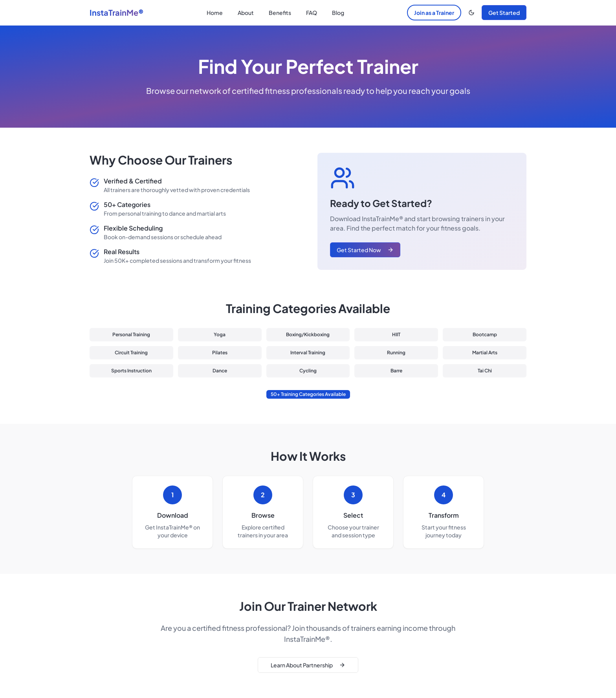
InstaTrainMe (117, 12)
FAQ (312, 13)
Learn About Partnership (308, 665)
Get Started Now (365, 250)
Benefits (280, 13)
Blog (338, 13)
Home (215, 13)
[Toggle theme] (471, 13)
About (246, 13)
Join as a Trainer (434, 13)
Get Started (504, 13)
